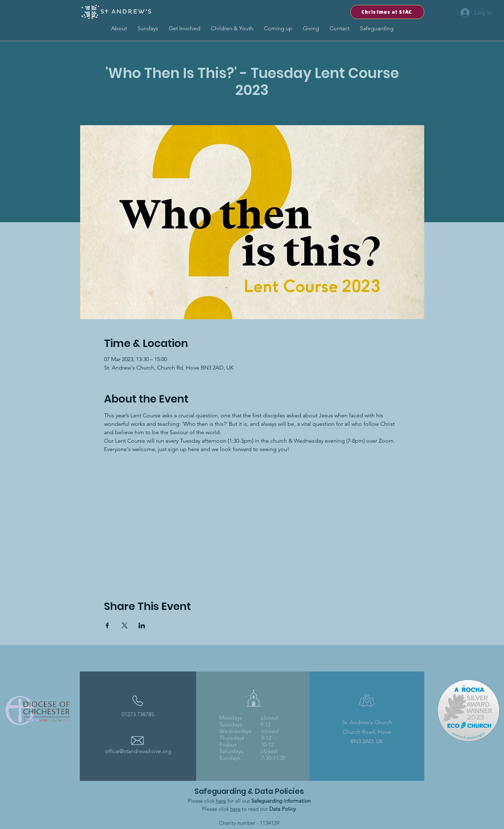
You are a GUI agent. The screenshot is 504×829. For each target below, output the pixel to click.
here (221, 801)
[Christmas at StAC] (387, 12)
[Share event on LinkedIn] (142, 625)
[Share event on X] (125, 625)
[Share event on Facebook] (107, 625)
